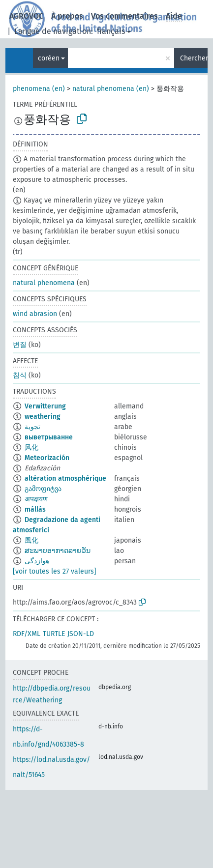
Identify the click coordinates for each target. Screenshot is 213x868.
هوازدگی (37, 561)
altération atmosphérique (65, 478)
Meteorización (47, 458)
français (111, 31)
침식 (20, 375)
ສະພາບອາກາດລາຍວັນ (58, 551)
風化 (31, 540)
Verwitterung (45, 406)
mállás (35, 509)
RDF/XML (27, 634)
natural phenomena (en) (111, 89)
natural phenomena (44, 283)
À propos (67, 16)
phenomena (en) (39, 89)
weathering (43, 417)
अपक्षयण (36, 499)
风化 (31, 448)
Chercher (194, 58)
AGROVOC (26, 16)
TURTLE (54, 634)
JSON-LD (81, 634)
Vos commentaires (124, 16)
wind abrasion (35, 314)
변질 (20, 345)
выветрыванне (49, 437)
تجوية (32, 427)
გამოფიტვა (43, 489)
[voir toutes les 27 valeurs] (55, 571)
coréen (49, 58)
